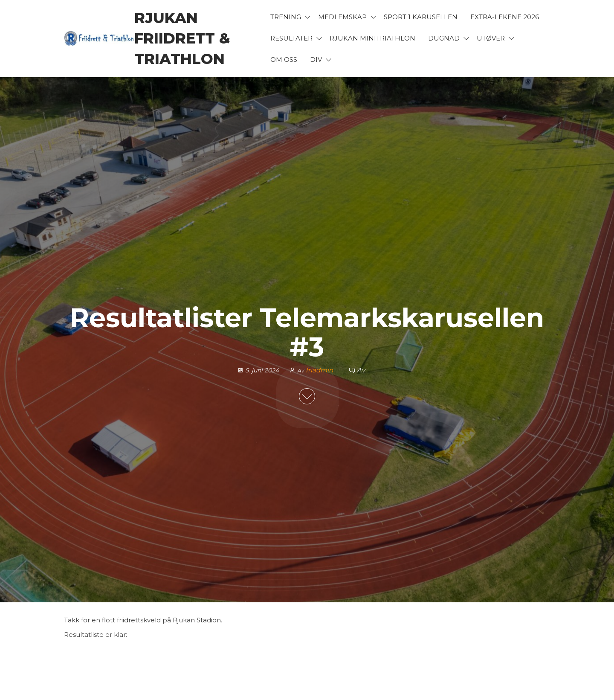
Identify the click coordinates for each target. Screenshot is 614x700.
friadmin (320, 370)
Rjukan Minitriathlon (372, 38)
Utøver (491, 38)
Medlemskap (342, 17)
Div (316, 60)
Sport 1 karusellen (421, 17)
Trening (286, 17)
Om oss (284, 60)
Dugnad (444, 38)
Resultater (291, 38)
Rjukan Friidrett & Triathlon (182, 38)
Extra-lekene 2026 (505, 17)
